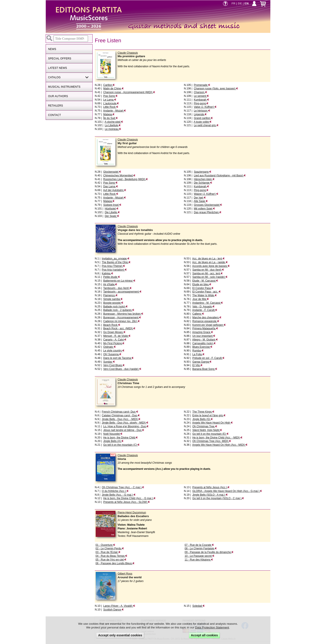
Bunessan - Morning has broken (123, 314)
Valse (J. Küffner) (205, 107)
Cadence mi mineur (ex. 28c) (121, 321)
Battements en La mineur (119, 281)
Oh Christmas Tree (205, 426)
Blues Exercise (202, 347)
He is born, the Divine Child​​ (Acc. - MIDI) (217, 438)
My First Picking (114, 343)
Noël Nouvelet (113, 434)
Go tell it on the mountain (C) (121, 445)
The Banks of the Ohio (116, 262)
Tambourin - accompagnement (122, 292)
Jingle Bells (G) (203, 419)
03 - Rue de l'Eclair (108, 552)
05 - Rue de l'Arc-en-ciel (111, 560)
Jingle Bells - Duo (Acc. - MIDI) (121, 419)
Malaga (109, 114)
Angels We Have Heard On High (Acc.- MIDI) (220, 445)
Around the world (130, 577)
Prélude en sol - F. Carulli (208, 358)
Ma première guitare (131, 56)
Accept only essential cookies (120, 635)
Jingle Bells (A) (113, 441)
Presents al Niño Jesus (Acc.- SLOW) (127, 502)
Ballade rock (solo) (116, 307)
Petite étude (112, 277)
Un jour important (204, 336)
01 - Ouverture (105, 545)
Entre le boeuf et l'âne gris (209, 415)
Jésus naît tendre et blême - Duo (124, 430)
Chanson (200, 92)
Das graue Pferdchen (208, 212)
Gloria (122, 459)
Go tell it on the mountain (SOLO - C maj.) (218, 498)
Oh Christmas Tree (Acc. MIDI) (212, 441)
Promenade (202, 85)
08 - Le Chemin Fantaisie (201, 548)
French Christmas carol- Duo (120, 412)
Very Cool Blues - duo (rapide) (122, 369)
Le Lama (110, 100)
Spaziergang (203, 172)
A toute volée (203, 122)
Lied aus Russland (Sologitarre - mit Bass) (220, 176)
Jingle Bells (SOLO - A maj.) (210, 495)
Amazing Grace (203, 332)
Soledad (198, 606)
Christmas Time (128, 383)
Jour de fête (201, 299)
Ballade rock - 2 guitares (119, 310)
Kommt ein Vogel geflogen (209, 325)
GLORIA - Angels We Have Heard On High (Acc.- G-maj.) (227, 491)
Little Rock (111, 107)
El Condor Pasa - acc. (206, 292)
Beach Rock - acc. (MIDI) (119, 328)
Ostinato (110, 347)
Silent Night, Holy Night (207, 430)
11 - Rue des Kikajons (199, 560)
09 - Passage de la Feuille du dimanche (209, 552)
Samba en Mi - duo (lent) (208, 270)
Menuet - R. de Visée (117, 336)
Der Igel (200, 198)
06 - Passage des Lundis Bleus (115, 563)
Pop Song (110, 96)
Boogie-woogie (113, 303)
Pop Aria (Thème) (114, 266)
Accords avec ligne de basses (211, 266)
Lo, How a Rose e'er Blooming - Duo (126, 426)
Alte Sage (201, 201)
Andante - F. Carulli (205, 310)
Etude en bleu (202, 284)
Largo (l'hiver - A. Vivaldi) (119, 606)
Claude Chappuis (128, 53)
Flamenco (110, 295)
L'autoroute (111, 103)
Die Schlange (203, 183)
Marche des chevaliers (207, 318)
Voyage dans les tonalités (135, 230)
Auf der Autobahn (115, 190)
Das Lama (111, 186)
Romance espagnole (206, 321)
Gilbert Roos (125, 574)
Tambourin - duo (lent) (118, 288)
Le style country (114, 351)
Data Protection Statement (212, 627)
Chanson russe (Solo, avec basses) (216, 89)
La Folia (198, 354)
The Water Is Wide (205, 295)
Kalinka (108, 273)
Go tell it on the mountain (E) (210, 434)
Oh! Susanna (112, 354)
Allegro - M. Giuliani (205, 340)
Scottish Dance (113, 610)
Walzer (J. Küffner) (206, 194)
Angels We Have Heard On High (213, 423)
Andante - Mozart (115, 111)
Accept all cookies (204, 635)
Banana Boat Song (205, 369)
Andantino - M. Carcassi (208, 303)
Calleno (198, 314)
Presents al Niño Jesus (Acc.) (211, 487)
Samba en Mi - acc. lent (207, 273)
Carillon (109, 85)
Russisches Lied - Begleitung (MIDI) (126, 179)
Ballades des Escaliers (133, 516)
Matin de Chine (113, 89)
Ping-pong (201, 103)
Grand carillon (203, 118)
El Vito (197, 365)
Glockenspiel (112, 172)
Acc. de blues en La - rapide (210, 262)
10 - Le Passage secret (200, 556)
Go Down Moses (114, 332)
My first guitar (127, 143)
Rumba (198, 351)
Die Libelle (112, 212)
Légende (200, 114)
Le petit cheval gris (206, 125)
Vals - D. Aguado (204, 307)
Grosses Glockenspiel (208, 205)
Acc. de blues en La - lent (209, 259)
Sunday (109, 362)
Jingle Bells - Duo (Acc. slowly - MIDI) (125, 423)
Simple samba (113, 299)
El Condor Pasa (203, 288)
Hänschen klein (204, 179)
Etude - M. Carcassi (205, 281)
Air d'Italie (110, 284)
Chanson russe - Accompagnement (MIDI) (129, 92)
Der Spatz (112, 216)
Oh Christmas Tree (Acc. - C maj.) (123, 487)
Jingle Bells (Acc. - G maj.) (119, 495)
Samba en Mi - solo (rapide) (210, 277)
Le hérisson (202, 111)
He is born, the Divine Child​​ (121, 438)
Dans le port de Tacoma (118, 358)
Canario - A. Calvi (115, 340)
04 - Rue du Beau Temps (111, 556)
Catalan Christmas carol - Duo (121, 415)
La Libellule (113, 125)
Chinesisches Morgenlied (119, 176)
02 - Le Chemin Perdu (110, 548)
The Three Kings (203, 412)
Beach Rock (112, 325)
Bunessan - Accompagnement (122, 318)
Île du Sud (110, 118)
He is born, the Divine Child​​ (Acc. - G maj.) (129, 498)
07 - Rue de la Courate (199, 545)
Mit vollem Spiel (204, 209)
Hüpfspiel (112, 209)
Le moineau (113, 129)
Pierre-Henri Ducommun (132, 513)
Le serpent (201, 96)
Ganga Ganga (202, 362)
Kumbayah (202, 100)
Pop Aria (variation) (114, 270)
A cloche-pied (114, 122)
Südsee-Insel (112, 205)
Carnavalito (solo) (204, 343)
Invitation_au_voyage (116, 259)
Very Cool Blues (114, 365)
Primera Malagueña (205, 328)
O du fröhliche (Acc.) (115, 491)
